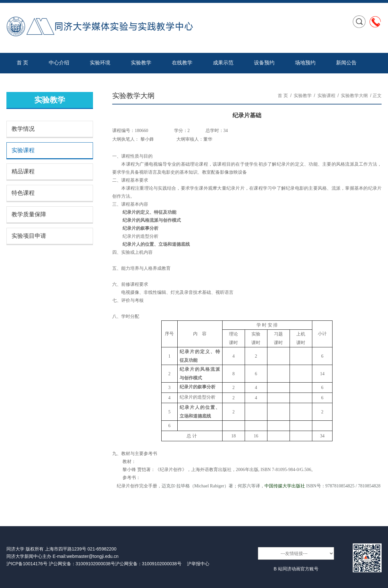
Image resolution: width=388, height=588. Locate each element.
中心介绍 (59, 63)
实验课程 (23, 150)
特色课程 (23, 193)
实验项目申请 (29, 236)
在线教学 (182, 63)
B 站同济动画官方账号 (296, 569)
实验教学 (141, 63)
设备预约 (264, 63)
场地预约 (305, 63)
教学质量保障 (29, 214)
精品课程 (23, 171)
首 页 (22, 63)
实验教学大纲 (354, 95)
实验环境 (100, 63)
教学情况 (23, 129)
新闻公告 (346, 63)
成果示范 (223, 63)
